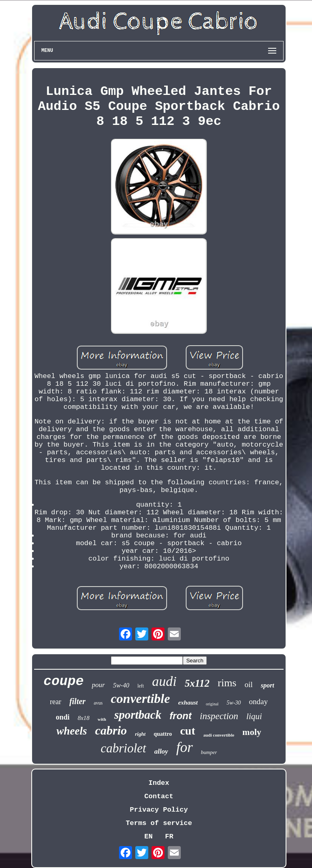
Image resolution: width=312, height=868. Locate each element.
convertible (141, 698)
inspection (219, 716)
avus (98, 703)
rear (56, 702)
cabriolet (123, 748)
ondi (63, 717)
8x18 (83, 718)
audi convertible (219, 735)
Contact (159, 796)
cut (187, 731)
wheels (72, 731)
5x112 (197, 683)
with (102, 719)
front (181, 716)
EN (148, 837)
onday (258, 701)
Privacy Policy (159, 810)
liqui (254, 716)
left (141, 686)
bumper (209, 752)
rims (227, 683)
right (140, 734)
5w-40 (121, 685)
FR (169, 837)
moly (252, 732)
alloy (161, 751)
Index (159, 783)
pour (98, 685)
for (185, 747)
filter (78, 701)
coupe (64, 682)
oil (249, 684)
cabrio (111, 730)
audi (164, 681)
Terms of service (159, 823)
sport (268, 685)
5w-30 (234, 703)
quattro (163, 734)
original (212, 704)
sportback (138, 715)
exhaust (188, 703)
